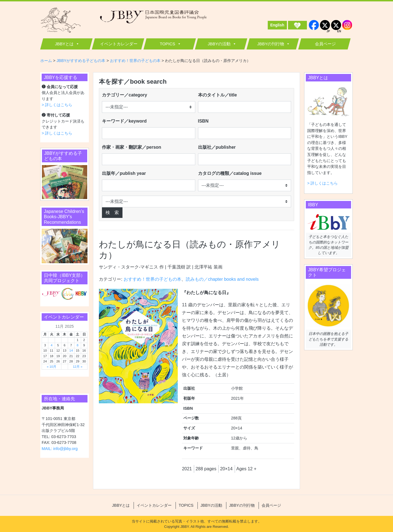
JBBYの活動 (219, 44)
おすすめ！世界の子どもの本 (152, 279)
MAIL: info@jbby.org (60, 449)
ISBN (203, 121)
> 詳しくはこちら (57, 105)
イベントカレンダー (119, 44)
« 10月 (51, 367)
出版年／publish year (124, 173)
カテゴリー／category (125, 95)
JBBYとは (64, 44)
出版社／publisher (217, 147)
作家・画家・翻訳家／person (132, 147)
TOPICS (167, 44)
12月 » (77, 367)
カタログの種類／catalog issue (230, 173)
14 (71, 350)
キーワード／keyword (124, 121)
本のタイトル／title (217, 95)
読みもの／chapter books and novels (222, 279)
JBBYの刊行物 (271, 44)
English (277, 25)
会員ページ (325, 44)
